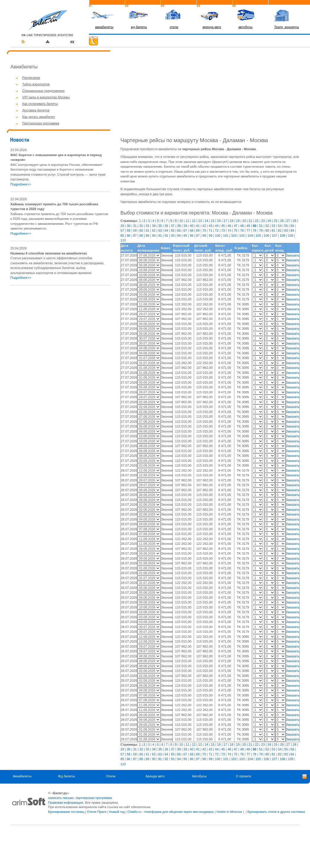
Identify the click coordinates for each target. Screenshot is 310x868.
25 (276, 221)
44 (217, 226)
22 (257, 221)
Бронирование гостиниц (66, 812)
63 (160, 230)
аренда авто (212, 27)
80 (267, 230)
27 (288, 221)
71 (210, 230)
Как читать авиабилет (39, 117)
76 (242, 230)
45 (223, 226)
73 (223, 230)
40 (192, 226)
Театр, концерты (287, 27)
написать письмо (61, 798)
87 (135, 236)
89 (147, 236)
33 (147, 226)
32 (141, 226)
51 (261, 226)
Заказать (293, 255)
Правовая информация (66, 803)
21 (250, 221)
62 (154, 230)
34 (154, 226)
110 (123, 240)
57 (122, 230)
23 (263, 221)
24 (269, 221)
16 (219, 221)
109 (291, 236)
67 (185, 230)
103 (242, 236)
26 (282, 221)
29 (122, 226)
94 (179, 236)
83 (286, 230)
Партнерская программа (41, 123)
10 (181, 221)
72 (217, 230)
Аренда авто (155, 776)
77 (248, 230)
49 (248, 226)
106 (266, 236)
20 (244, 221)
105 (258, 236)
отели (174, 27)
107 (274, 236)
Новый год (117, 812)
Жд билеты (66, 776)
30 (128, 226)
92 (166, 236)
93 (173, 236)
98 (204, 236)
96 (192, 236)
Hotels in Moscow (229, 812)
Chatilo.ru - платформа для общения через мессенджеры (170, 812)
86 (128, 236)
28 (295, 221)
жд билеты (139, 27)
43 (210, 226)
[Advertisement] (60, 332)
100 (218, 236)
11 (187, 221)
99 (210, 236)
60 (141, 230)
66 (179, 230)
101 (226, 236)
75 (236, 230)
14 (206, 221)
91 (160, 236)
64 (166, 230)
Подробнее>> (21, 184)
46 (229, 226)
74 (229, 230)
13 (200, 221)
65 (173, 230)
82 (280, 230)
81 (274, 230)
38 (179, 226)
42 (204, 226)
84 (292, 230)
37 (173, 226)
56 (292, 226)
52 (267, 226)
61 (147, 230)
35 (160, 226)
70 (204, 230)
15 (213, 221)
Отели (111, 776)
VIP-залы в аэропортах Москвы (46, 97)
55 (286, 226)
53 (274, 226)
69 (198, 230)
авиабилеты (104, 27)
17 (225, 221)
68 (192, 230)
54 (280, 226)
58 (128, 230)
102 (234, 236)
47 (236, 226)
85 (122, 236)
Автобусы (199, 776)
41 (198, 226)
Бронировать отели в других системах (276, 812)
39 (185, 226)
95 (185, 236)
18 (231, 221)
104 (250, 236)
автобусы (245, 27)
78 (255, 230)
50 (255, 226)
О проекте (244, 776)
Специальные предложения (43, 91)
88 (141, 236)
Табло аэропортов (36, 84)
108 (282, 236)
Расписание (31, 78)
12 (194, 221)
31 (135, 226)
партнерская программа (94, 798)
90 (154, 236)
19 (238, 221)
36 (166, 226)
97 (198, 236)
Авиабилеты (22, 776)
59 (135, 230)
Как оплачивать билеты (40, 104)
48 (242, 226)
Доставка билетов (36, 110)
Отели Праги (97, 812)
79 (261, 230)
